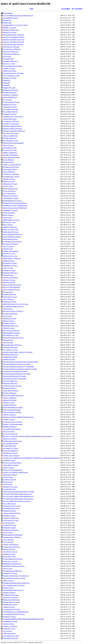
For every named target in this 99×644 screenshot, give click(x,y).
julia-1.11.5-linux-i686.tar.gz (12, 287)
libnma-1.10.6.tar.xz (9, 323)
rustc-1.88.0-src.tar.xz (10, 504)
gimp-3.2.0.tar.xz (8, 215)
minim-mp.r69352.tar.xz (10, 383)
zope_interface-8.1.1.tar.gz (11, 636)
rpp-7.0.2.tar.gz (8, 484)
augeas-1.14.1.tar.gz (9, 68)
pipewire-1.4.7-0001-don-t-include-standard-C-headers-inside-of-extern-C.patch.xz (28, 436)
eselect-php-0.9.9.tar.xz (10, 169)
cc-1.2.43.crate (8, 100)
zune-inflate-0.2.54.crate (10, 638)
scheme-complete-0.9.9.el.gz (12, 513)
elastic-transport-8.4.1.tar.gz (12, 157)
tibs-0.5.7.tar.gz (8, 568)
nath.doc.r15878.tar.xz (10, 393)
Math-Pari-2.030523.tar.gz (11, 30)
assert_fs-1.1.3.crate (9, 64)
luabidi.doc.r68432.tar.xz (11, 347)
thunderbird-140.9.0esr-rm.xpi (12, 564)
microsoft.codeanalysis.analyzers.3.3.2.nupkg (17, 364)
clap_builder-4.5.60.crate (11, 112)
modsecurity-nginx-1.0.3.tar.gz (12, 386)
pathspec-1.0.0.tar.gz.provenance (13, 424)
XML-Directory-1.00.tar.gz (11, 47)
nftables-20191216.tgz (10, 400)
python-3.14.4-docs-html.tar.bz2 (13, 470)
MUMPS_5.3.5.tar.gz (10, 28)
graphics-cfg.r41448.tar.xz (11, 251)
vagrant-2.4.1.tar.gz (9, 607)
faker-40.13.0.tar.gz (9, 179)
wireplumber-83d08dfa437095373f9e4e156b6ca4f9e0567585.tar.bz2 (24, 619)
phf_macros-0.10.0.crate (10, 434)
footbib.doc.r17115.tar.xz (11, 196)
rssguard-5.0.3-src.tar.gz (10, 487)
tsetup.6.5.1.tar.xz (8, 588)
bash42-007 (7, 83)
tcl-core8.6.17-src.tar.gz (10, 552)
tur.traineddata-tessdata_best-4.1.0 (13, 590)
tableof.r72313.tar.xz (9, 549)
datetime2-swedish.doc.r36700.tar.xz (14, 131)
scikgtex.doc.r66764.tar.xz (11, 518)
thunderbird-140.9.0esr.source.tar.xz (14, 566)
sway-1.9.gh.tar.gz (9, 540)
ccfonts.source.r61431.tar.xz (12, 102)
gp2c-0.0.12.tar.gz (9, 246)
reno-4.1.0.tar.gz (8, 477)
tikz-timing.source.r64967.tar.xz (13, 571)
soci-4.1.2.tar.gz (8, 532)
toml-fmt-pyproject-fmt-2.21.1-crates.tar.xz (16, 576)
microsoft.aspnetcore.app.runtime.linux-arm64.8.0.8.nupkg (21, 362)
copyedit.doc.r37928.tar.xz (11, 121)
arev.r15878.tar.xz (9, 59)
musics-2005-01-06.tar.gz (11, 391)
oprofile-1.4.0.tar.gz (9, 419)
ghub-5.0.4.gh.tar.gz (9, 213)
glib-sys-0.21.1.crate (9, 222)
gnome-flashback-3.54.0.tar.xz (12, 237)
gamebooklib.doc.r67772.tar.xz (12, 201)
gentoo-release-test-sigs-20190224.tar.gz (15, 208)
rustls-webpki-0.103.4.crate (11, 508)
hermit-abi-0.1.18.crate (10, 263)
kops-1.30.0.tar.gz (9, 299)
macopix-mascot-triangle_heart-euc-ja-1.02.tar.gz (18, 352)
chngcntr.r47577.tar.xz (10, 104)
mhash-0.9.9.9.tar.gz (9, 359)
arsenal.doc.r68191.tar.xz (11, 61)
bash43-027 (7, 85)
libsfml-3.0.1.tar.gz (9, 328)
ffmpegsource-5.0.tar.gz (10, 184)
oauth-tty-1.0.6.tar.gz (9, 415)
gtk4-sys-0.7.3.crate (9, 254)
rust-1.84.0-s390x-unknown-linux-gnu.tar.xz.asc (17, 494)
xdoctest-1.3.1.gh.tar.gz (10, 626)
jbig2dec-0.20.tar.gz (9, 282)
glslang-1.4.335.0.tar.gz (10, 227)
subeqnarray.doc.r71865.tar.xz (12, 537)
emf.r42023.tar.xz (8, 162)
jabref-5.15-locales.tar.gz (11, 278)
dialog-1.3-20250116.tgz (11, 136)
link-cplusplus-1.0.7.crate (11, 335)
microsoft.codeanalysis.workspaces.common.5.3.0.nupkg (20, 369)
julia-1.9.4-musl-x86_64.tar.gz (12, 285)
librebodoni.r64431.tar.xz (11, 326)
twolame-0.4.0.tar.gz (9, 593)
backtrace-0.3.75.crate (10, 78)
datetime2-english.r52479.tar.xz (13, 126)
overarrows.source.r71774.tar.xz (13, 422)
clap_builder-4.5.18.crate (11, 109)
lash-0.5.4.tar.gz (8, 309)
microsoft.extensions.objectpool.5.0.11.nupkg (17, 374)
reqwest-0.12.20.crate (10, 480)
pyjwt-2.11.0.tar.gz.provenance (12, 463)
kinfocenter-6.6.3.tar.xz (10, 297)
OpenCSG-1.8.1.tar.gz (10, 32)
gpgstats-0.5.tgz (8, 249)
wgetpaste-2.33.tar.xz (10, 617)
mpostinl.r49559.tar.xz (10, 388)
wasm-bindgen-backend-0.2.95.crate (14, 614)
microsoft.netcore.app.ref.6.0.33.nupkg (15, 379)
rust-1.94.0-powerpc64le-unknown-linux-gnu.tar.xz (18, 499)
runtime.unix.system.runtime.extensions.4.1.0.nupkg (19, 492)
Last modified (66, 9)
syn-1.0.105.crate (8, 542)
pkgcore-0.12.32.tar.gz (10, 439)
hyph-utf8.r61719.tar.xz (10, 266)
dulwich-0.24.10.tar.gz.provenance (13, 143)
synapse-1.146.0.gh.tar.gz (11, 544)
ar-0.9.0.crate (7, 56)
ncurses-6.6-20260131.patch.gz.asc (14, 395)
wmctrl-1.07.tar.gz (9, 624)
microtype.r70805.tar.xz (10, 381)
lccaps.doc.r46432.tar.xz (10, 314)
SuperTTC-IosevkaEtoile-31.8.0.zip (14, 37)
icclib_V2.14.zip (8, 268)
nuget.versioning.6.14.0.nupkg (12, 412)
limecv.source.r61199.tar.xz (11, 330)
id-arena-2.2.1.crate (9, 270)
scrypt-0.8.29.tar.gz (9, 523)
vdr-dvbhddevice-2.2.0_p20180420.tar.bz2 (16, 612)
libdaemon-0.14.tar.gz (10, 318)
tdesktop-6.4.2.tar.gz (9, 554)
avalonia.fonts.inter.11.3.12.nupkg (13, 73)
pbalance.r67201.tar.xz (10, 427)
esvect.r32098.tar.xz (9, 172)
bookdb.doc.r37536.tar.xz (11, 90)
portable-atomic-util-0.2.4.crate (12, 441)
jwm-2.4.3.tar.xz (8, 292)
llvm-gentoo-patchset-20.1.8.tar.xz (13, 338)
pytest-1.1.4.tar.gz (9, 468)
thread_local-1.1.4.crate (10, 561)
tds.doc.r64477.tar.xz (9, 556)
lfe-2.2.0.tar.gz (8, 316)
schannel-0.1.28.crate (10, 511)
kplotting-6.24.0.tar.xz (10, 302)
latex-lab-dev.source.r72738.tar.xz (13, 311)
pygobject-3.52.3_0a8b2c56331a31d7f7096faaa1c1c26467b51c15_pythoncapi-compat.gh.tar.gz (32, 458)
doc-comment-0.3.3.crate (11, 141)
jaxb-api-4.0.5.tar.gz (9, 280)
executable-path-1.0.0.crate (11, 177)
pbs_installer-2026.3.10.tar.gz (12, 429)
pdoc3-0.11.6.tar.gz (9, 431)
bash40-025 (7, 80)
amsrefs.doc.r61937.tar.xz (11, 52)
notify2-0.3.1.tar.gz (9, 403)
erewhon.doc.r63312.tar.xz (11, 167)
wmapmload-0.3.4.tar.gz (10, 621)
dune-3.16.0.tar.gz (9, 145)
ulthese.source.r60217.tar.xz (12, 600)
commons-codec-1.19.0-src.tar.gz (13, 116)
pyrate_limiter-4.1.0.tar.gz (11, 465)
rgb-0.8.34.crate (8, 482)
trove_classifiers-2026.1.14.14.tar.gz (14, 585)
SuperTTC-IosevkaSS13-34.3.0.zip (14, 40)
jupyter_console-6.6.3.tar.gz (11, 290)
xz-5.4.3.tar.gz (7, 631)
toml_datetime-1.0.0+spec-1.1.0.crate (14, 578)
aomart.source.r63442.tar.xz (11, 54)
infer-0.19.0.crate (8, 275)
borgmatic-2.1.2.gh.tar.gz (11, 95)
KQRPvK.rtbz (7, 23)
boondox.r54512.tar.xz (10, 92)
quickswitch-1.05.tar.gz (10, 475)
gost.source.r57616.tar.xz (11, 244)
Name (32, 9)
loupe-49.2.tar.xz (8, 340)
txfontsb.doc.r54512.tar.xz (11, 595)
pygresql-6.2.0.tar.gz (9, 460)
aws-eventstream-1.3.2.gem (11, 76)
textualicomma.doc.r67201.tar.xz (13, 559)
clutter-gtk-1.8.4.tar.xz (10, 114)
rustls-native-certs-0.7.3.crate (12, 506)
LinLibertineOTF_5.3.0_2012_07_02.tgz (15, 25)
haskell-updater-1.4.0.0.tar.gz (12, 258)
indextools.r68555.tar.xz (10, 273)
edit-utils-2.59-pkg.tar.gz (11, 155)
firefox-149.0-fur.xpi (9, 191)
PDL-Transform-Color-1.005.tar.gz (14, 35)
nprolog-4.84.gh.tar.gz (10, 405)
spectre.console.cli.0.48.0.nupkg (13, 535)
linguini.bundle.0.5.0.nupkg (11, 333)
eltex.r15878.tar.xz (9, 160)
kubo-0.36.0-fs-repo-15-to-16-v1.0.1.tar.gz (16, 304)
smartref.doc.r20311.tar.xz (11, 530)
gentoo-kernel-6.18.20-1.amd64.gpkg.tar (15, 205)
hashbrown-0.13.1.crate (10, 256)
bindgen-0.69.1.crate (9, 88)
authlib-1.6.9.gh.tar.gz (10, 71)
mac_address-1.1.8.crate (10, 350)
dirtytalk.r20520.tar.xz (10, 138)
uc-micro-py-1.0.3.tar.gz (10, 597)
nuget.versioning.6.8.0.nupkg (12, 410)
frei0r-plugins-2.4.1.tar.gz (11, 198)
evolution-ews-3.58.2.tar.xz (11, 174)
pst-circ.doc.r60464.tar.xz (11, 451)
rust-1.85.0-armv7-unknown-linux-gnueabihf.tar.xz (18, 496)
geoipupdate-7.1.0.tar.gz (10, 210)
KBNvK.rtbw (7, 20)
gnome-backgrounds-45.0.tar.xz (13, 234)
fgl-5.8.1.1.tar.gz (8, 186)
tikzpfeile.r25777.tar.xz (10, 573)
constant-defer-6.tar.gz (10, 119)
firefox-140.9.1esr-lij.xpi (11, 189)
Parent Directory (8, 13)
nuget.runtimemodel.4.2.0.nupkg (13, 407)
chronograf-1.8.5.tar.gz (10, 107)
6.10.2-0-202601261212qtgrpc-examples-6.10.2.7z (18, 15)
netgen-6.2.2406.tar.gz (10, 398)
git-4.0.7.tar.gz (8, 217)
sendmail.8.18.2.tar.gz (10, 525)
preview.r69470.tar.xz (10, 446)
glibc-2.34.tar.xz (8, 225)
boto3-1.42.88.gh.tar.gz (10, 97)
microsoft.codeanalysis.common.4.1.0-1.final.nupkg (19, 367)
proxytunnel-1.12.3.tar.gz (11, 448)
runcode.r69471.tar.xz (10, 489)
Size (73, 9)
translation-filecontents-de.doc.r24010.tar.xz (16, 583)
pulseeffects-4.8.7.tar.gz (10, 453)
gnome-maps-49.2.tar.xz (10, 239)
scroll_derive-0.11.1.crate (11, 520)
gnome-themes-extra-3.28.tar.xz (13, 241)
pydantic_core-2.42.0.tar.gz (11, 455)
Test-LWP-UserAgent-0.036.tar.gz (13, 44)
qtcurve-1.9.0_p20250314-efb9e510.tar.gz (16, 472)
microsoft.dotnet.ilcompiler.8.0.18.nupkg (15, 371)
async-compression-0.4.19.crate (13, 66)
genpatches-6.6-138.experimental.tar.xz (15, 203)
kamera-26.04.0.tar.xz (10, 294)
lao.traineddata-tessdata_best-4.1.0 (13, 306)
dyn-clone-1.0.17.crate (10, 150)
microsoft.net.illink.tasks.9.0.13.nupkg (15, 376)
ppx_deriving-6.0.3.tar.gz (11, 443)
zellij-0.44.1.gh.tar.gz (10, 633)
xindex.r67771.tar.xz (9, 629)
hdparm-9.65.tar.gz (9, 261)
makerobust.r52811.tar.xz (11, 355)
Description (79, 9)
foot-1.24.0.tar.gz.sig (9, 193)
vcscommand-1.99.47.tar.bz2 (12, 609)
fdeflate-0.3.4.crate (9, 181)
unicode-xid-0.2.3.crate (10, 605)
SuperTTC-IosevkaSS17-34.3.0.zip (14, 42)
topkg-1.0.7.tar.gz (8, 581)
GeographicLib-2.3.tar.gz (11, 18)
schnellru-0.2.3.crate (9, 516)
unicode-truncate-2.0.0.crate (12, 602)
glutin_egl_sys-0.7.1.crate (11, 229)
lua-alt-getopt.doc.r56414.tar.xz (13, 345)
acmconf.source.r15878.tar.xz (12, 49)
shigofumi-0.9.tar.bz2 (10, 528)
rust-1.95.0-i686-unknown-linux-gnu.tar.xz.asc (17, 501)
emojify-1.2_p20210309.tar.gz (12, 165)
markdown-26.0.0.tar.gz (10, 357)
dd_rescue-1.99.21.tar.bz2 (11, 133)
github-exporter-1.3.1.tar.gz (11, 220)
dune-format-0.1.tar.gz (10, 148)
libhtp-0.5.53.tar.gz (9, 321)
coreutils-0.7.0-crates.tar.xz (11, 124)
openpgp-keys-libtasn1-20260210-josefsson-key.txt (18, 417)
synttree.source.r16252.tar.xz (12, 547)
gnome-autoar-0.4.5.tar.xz (11, 232)
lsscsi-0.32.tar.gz (8, 342)
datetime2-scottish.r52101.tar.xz (13, 128)
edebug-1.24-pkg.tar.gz (10, 153)
